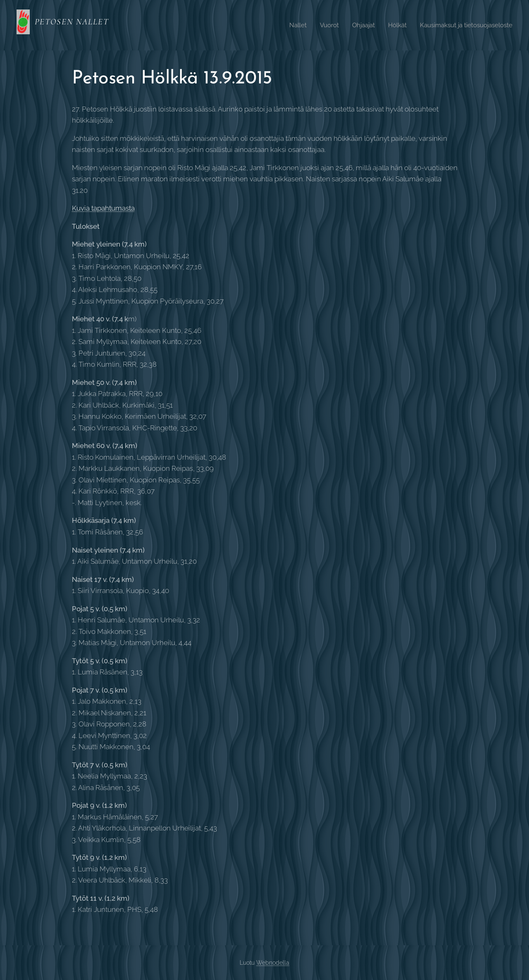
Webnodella (273, 963)
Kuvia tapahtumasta (103, 208)
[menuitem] (287, 25)
